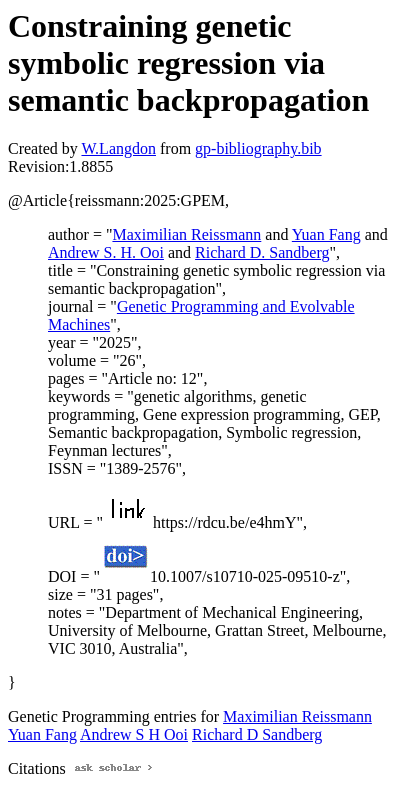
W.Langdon (118, 148)
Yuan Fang (326, 234)
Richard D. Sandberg (262, 252)
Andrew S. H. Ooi (106, 252)
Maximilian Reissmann (186, 234)
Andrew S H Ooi (134, 734)
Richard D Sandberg (257, 734)
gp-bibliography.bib (258, 148)
